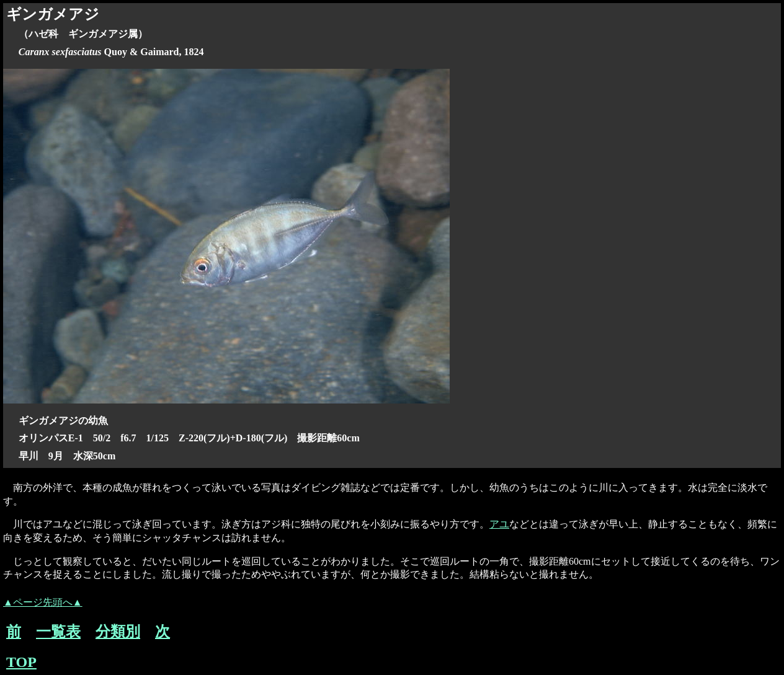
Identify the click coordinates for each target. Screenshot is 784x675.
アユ (499, 524)
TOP (21, 662)
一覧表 (58, 632)
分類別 (118, 632)
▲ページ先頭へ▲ (43, 602)
